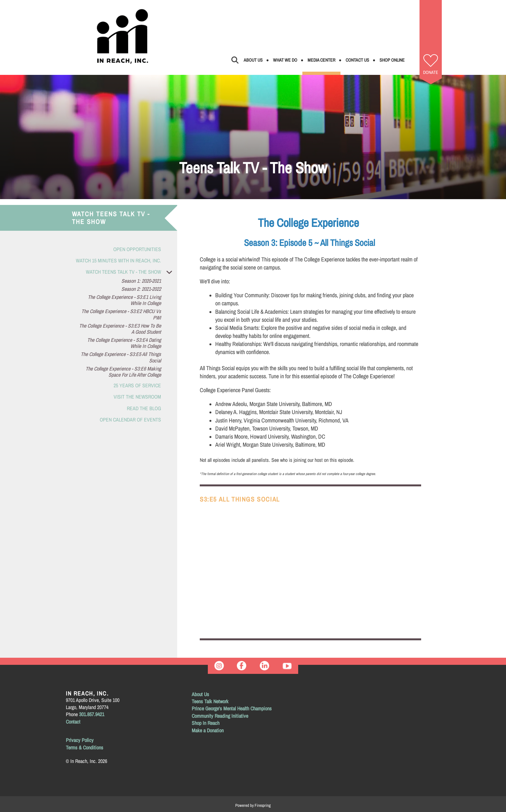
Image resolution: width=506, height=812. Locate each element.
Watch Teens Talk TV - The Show (132, 272)
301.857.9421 (92, 714)
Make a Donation (208, 730)
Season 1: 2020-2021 (141, 281)
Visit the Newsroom (137, 397)
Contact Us (357, 60)
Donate (431, 72)
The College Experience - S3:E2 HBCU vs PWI (121, 314)
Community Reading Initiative (220, 716)
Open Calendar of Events (130, 420)
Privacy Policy (80, 740)
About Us (253, 60)
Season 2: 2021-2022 (141, 289)
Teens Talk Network (210, 701)
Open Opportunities (137, 249)
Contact (73, 722)
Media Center (321, 60)
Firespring (263, 805)
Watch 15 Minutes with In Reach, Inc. (118, 260)
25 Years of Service (137, 385)
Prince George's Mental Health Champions (232, 708)
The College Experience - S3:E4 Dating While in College (124, 343)
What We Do (285, 60)
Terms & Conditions (85, 747)
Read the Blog (144, 408)
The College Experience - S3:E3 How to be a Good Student (120, 329)
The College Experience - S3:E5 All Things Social (121, 357)
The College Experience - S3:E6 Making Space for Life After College (123, 372)
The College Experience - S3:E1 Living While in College (124, 300)
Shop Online (392, 60)
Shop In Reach (206, 723)
